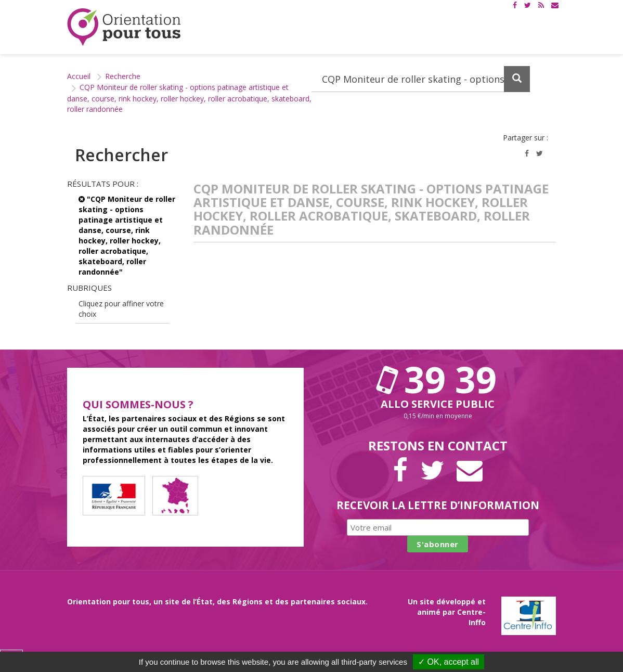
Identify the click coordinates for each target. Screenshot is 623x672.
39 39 (438, 379)
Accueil (79, 76)
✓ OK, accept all (449, 662)
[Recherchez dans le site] (421, 79)
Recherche (123, 76)
